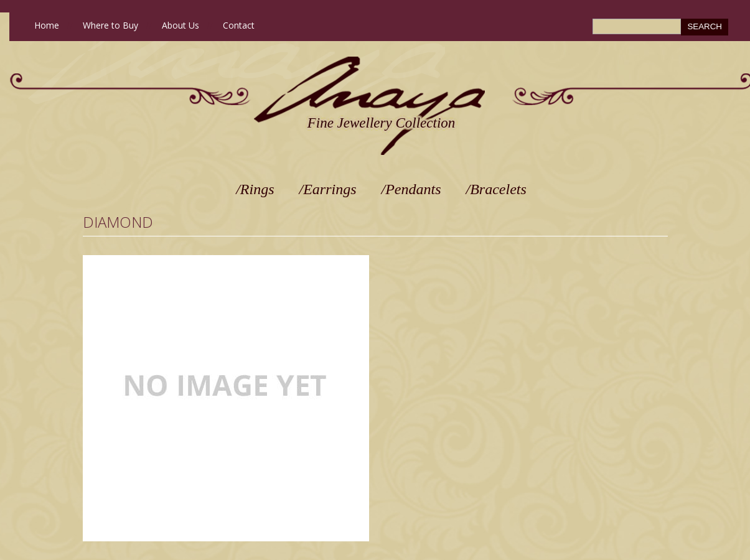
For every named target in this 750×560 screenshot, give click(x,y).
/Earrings (328, 189)
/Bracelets (496, 189)
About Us (180, 25)
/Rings (255, 189)
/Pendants (411, 189)
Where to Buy (110, 25)
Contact (239, 25)
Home (47, 25)
